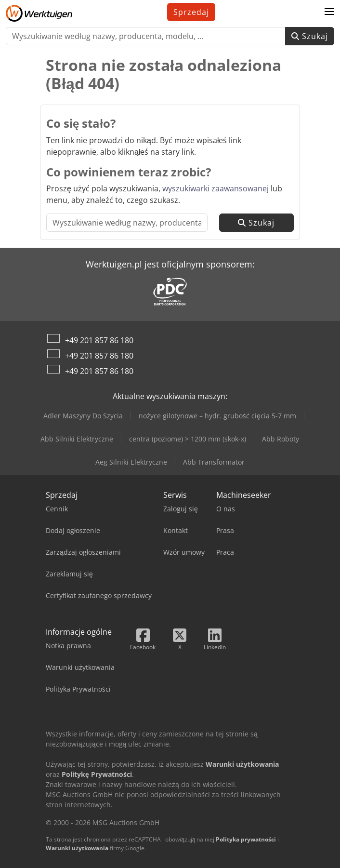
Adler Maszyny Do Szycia (83, 416)
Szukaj (310, 36)
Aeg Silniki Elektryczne (131, 462)
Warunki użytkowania (77, 848)
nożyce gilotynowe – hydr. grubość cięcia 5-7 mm (217, 416)
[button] (329, 12)
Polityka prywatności (246, 839)
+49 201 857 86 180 (99, 340)
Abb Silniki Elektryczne (77, 439)
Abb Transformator (214, 462)
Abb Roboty (281, 439)
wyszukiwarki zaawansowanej (216, 188)
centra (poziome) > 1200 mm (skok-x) (188, 439)
